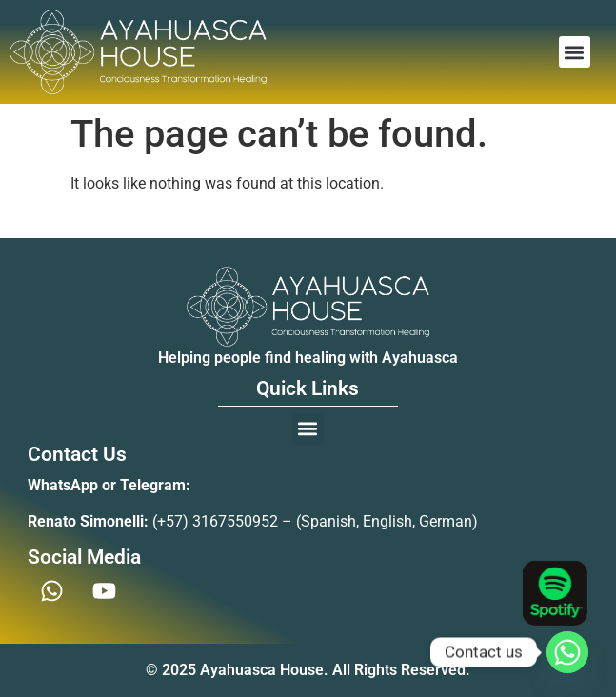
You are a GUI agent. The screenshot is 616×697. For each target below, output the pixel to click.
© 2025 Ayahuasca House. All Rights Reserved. (308, 670)
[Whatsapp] (567, 652)
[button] (575, 52)
